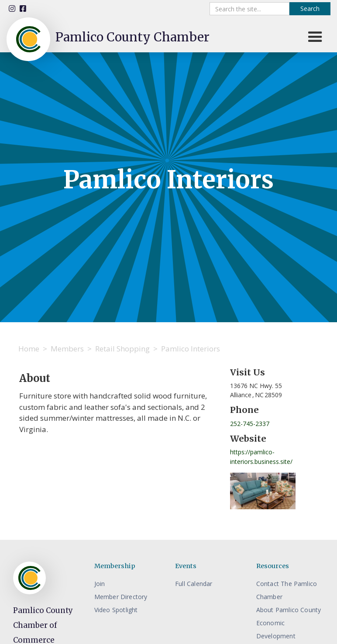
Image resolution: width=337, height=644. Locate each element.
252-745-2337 (250, 424)
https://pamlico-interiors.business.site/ (261, 457)
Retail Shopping (122, 349)
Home (29, 349)
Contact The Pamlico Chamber (287, 590)
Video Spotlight (116, 610)
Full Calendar (194, 584)
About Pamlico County (289, 610)
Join (100, 584)
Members (67, 349)
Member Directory (121, 597)
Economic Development (276, 629)
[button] (315, 37)
